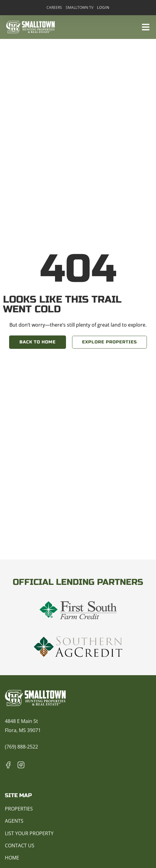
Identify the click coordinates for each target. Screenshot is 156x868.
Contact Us (20, 845)
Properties (19, 809)
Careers (54, 8)
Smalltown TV (80, 8)
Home (12, 858)
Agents (14, 821)
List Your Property (29, 833)
